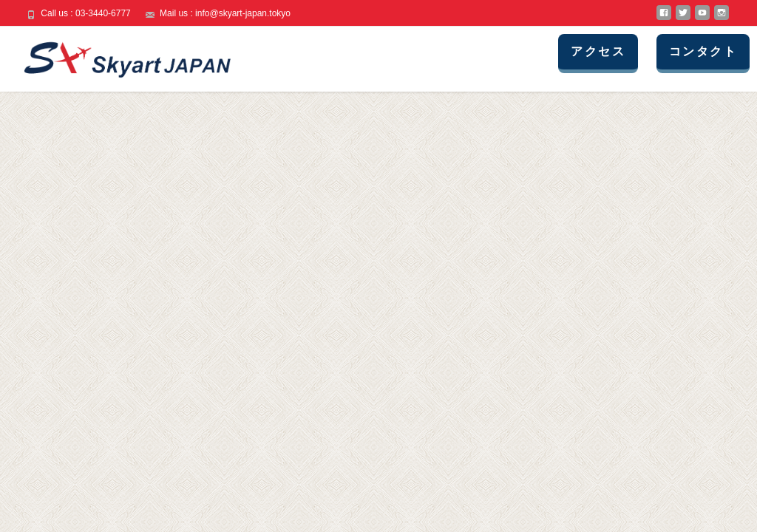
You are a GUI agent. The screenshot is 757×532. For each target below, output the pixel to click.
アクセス (598, 51)
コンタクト (703, 51)
